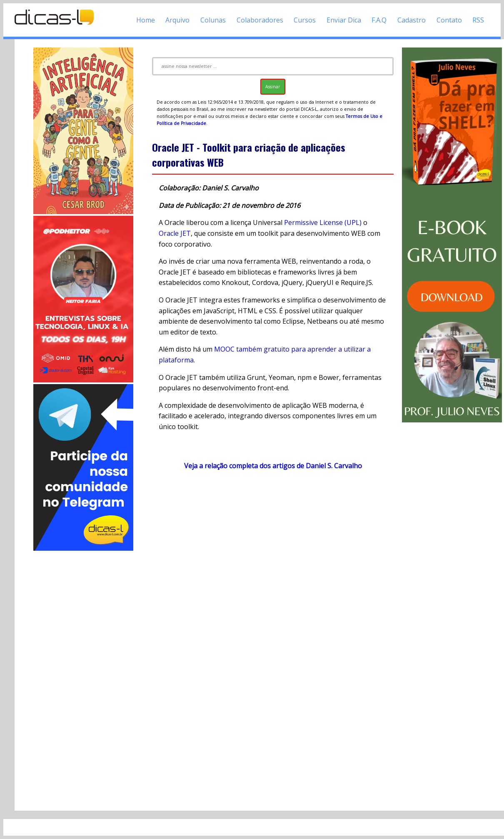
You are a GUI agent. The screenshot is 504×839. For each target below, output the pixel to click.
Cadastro (412, 20)
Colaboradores (260, 20)
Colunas (213, 20)
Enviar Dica (344, 20)
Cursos (305, 20)
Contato (449, 20)
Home (146, 20)
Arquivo (177, 20)
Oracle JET (175, 233)
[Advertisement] (83, 677)
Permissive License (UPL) (323, 222)
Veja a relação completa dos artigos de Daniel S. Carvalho (273, 466)
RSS (478, 20)
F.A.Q (379, 20)
